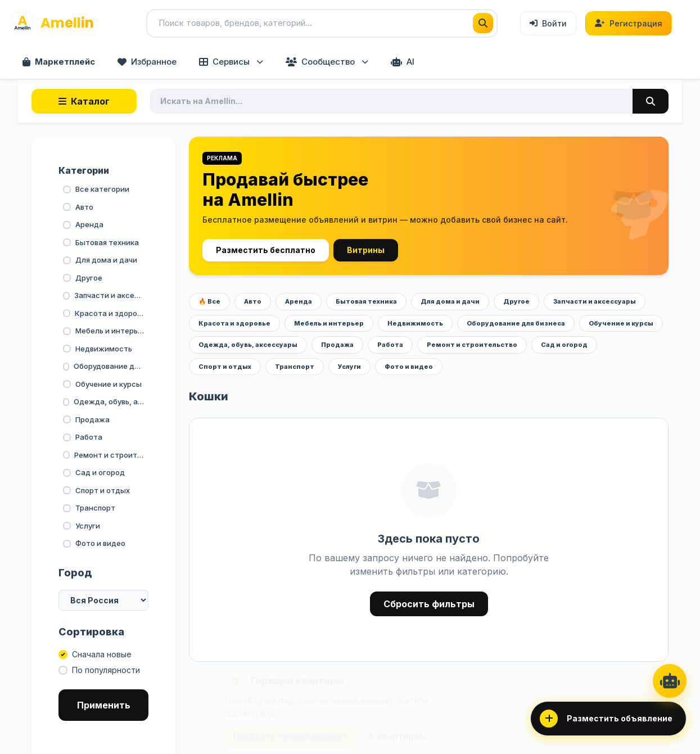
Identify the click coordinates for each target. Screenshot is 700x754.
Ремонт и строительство (472, 345)
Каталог (84, 101)
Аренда (299, 301)
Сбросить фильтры (429, 604)
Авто (253, 301)
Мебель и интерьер (329, 323)
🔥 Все (209, 301)
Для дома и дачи (450, 301)
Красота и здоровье (234, 323)
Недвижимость (415, 323)
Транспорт (295, 367)
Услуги (349, 367)
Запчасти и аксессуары (595, 301)
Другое (516, 301)
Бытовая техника (366, 301)
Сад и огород (564, 345)
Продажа (337, 345)
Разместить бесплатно (266, 250)
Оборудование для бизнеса (516, 323)
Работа (390, 345)
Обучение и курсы (621, 323)
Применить (104, 705)
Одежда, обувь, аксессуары (248, 345)
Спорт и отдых (225, 367)
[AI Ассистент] (670, 681)
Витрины (366, 250)
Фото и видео (409, 367)
